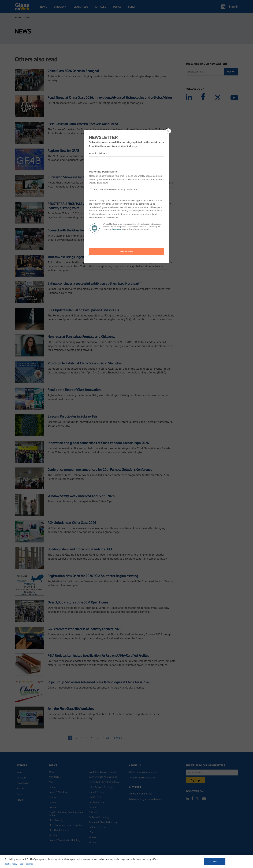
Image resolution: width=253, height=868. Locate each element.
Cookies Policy (11, 864)
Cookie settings (26, 864)
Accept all (215, 862)
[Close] (168, 131)
